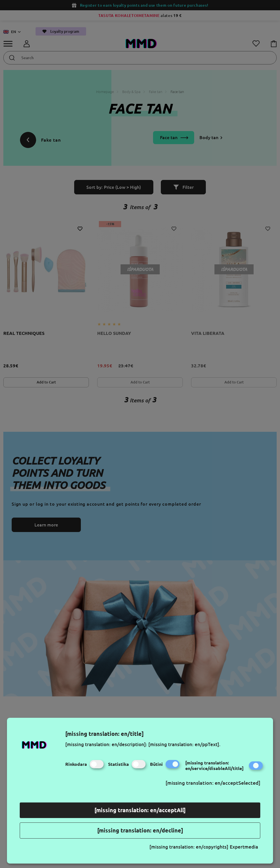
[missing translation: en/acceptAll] (140, 810)
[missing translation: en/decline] (140, 830)
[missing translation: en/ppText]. (184, 744)
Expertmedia (244, 847)
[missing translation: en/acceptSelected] (213, 783)
